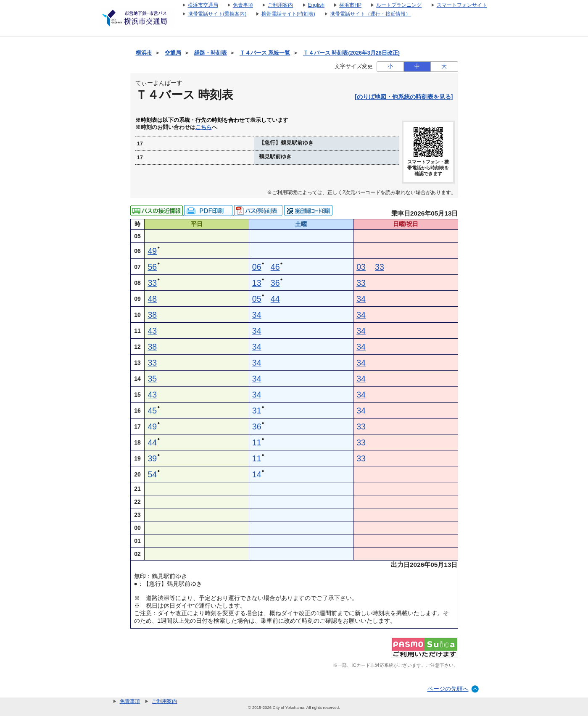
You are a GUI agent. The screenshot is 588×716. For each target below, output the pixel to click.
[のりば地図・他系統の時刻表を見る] (404, 97)
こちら (204, 127)
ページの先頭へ (448, 689)
